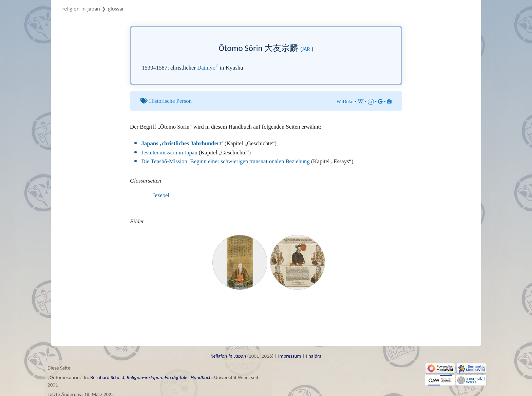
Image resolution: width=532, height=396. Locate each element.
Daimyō (206, 68)
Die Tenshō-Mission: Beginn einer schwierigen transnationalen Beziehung (226, 161)
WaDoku (345, 101)
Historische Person (170, 101)
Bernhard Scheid (107, 377)
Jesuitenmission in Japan (169, 153)
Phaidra (313, 356)
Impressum (290, 356)
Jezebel (161, 195)
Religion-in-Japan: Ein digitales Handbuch (169, 377)
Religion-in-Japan (81, 8)
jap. (306, 49)
